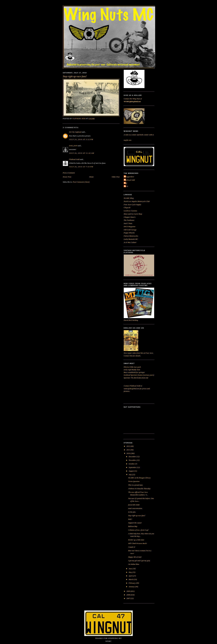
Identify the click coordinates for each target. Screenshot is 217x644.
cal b (126, 186)
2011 (128, 450)
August (131, 471)
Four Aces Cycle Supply (132, 204)
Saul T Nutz (128, 223)
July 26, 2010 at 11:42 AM (82, 153)
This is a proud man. (136, 485)
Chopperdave (129, 177)
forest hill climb (134, 505)
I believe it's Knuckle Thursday (139, 489)
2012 (128, 446)
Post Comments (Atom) (81, 182)
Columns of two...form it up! (138, 530)
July (130, 475)
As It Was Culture (130, 242)
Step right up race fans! (137, 516)
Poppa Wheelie (129, 233)
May (131, 572)
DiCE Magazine (130, 227)
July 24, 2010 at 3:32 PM (81, 139)
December (133, 457)
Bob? (130, 519)
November (133, 460)
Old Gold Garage (130, 230)
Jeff (126, 183)
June (131, 569)
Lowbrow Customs (130, 211)
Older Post (116, 177)
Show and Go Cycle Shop (133, 214)
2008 (128, 595)
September (133, 467)
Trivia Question (134, 481)
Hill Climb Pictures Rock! (137, 543)
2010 (128, 453)
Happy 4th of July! (135, 557)
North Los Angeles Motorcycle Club (137, 201)
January (132, 587)
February (132, 583)
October (132, 464)
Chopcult (127, 208)
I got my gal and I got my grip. (139, 561)
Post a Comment (69, 173)
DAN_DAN (73, 146)
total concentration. (135, 508)
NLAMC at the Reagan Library (139, 478)
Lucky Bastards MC (131, 239)
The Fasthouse (129, 220)
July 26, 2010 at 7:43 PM (81, 167)
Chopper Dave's (130, 217)
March (131, 579)
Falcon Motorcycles (131, 236)
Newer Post (67, 177)
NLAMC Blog (129, 198)
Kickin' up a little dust (136, 540)
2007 (128, 598)
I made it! (132, 547)
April (131, 576)
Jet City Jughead (75, 132)
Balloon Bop (133, 526)
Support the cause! (135, 523)
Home (91, 177)
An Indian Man (134, 564)
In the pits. (132, 512)
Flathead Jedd (74, 159)
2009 (128, 591)
